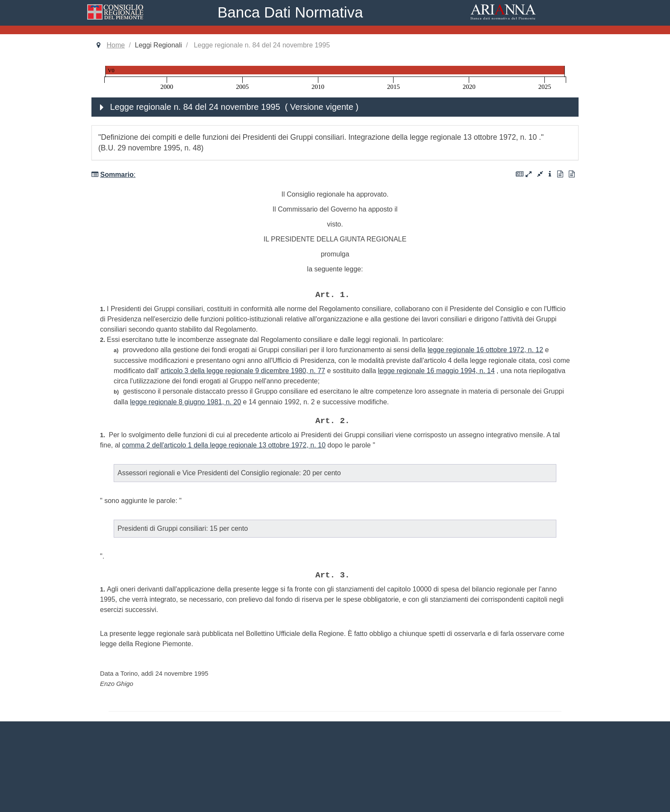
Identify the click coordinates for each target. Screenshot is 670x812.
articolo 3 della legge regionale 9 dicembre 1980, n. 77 (243, 371)
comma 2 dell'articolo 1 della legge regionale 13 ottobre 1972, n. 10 (224, 445)
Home (116, 45)
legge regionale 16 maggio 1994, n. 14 (436, 371)
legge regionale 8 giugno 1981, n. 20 (185, 402)
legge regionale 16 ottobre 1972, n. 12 (485, 350)
